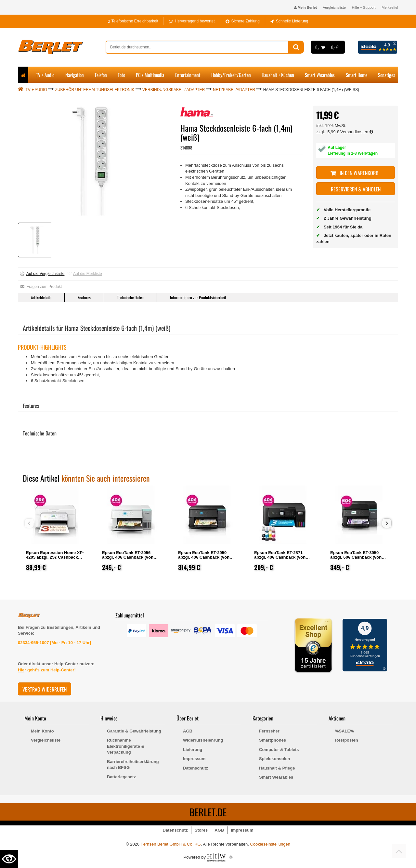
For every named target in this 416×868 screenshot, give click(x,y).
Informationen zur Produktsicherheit (198, 297)
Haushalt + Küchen (278, 75)
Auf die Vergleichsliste (42, 274)
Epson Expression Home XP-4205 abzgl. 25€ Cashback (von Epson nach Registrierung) (55, 559)
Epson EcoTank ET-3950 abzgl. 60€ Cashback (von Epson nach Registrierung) (357, 557)
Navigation (75, 75)
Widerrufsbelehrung (203, 740)
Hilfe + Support (364, 7)
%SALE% (344, 731)
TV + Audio (45, 75)
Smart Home (357, 75)
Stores (201, 830)
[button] (387, 523)
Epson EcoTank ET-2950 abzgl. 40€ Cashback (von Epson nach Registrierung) (205, 557)
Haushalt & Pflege (277, 768)
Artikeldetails (41, 297)
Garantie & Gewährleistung (134, 731)
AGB (188, 731)
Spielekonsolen (274, 759)
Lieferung (193, 750)
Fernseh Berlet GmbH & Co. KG (171, 844)
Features (84, 297)
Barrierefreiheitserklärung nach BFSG (133, 765)
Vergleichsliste (334, 7)
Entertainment (188, 75)
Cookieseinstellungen (270, 844)
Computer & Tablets (279, 750)
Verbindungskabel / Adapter (174, 90)
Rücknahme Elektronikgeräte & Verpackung (126, 746)
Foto (121, 75)
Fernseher (269, 731)
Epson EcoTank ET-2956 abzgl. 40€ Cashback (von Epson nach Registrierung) (129, 557)
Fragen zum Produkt (41, 287)
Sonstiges (387, 75)
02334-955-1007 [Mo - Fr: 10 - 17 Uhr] (54, 643)
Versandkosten (357, 132)
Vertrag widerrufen (45, 689)
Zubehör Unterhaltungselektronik (95, 90)
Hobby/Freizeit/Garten (231, 75)
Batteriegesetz (121, 777)
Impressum (194, 759)
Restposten (347, 740)
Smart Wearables (320, 75)
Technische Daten (130, 297)
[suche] (197, 47)
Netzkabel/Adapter (234, 90)
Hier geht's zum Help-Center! (47, 670)
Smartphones (273, 740)
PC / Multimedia (150, 75)
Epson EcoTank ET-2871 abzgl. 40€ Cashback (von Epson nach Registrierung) (281, 557)
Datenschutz (195, 768)
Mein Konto (42, 731)
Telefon (101, 75)
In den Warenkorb (356, 173)
